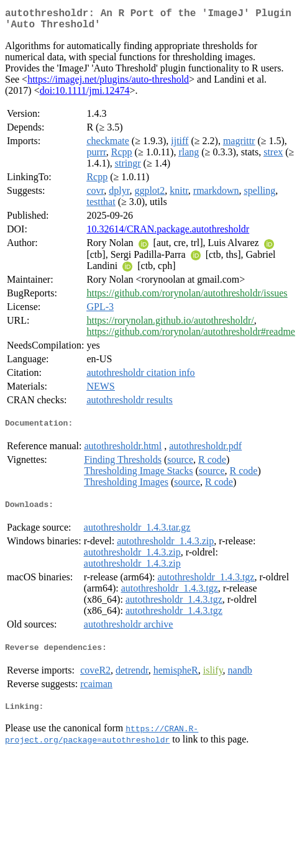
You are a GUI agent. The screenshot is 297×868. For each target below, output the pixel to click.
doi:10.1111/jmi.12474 (85, 95)
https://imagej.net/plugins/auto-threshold (108, 84)
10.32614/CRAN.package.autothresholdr (168, 234)
